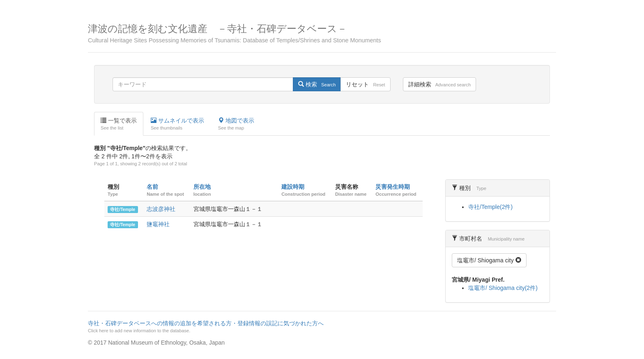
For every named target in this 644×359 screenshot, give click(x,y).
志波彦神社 (161, 209)
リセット (365, 84)
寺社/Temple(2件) (490, 207)
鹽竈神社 (158, 224)
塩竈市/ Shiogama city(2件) (503, 288)
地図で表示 (236, 124)
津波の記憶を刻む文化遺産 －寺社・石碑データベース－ (322, 34)
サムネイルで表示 (177, 124)
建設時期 (293, 187)
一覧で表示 (119, 124)
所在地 (202, 187)
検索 (317, 84)
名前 (152, 187)
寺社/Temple (123, 209)
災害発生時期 (393, 187)
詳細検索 (439, 84)
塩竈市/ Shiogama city (489, 260)
